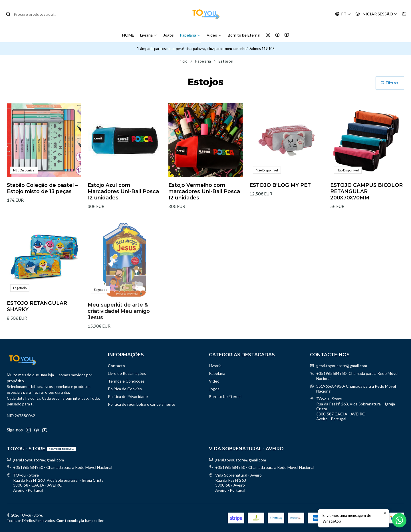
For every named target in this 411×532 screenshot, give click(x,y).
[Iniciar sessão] (376, 14)
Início (183, 61)
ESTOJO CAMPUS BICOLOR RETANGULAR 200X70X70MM (366, 191)
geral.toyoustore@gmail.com (339, 366)
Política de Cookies (125, 389)
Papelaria (190, 35)
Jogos (169, 35)
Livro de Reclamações (127, 373)
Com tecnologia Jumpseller (80, 521)
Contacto (116, 366)
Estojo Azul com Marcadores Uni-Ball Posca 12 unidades (123, 191)
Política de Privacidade (128, 396)
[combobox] (35, 14)
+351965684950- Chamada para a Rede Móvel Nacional (354, 376)
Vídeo (214, 35)
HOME (128, 35)
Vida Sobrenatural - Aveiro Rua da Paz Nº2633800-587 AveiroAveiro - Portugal (235, 483)
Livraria (149, 35)
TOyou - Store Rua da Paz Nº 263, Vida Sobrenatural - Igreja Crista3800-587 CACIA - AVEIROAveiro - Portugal (352, 409)
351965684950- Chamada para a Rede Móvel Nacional (353, 389)
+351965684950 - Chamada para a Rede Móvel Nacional (60, 467)
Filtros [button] (389, 83)
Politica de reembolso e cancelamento (142, 404)
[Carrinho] (404, 14)
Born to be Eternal (244, 35)
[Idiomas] (343, 14)
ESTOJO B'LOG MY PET (280, 185)
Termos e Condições (126, 381)
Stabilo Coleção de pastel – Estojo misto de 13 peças (42, 188)
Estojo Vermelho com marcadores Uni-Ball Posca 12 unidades (204, 191)
